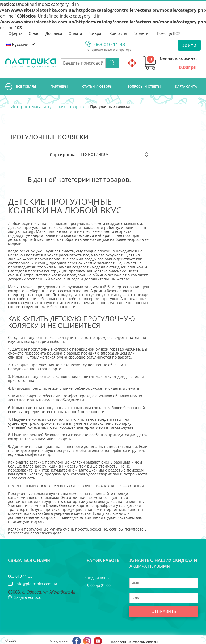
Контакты (119, 33)
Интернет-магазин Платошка (20, 636)
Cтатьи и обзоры (97, 87)
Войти (189, 45)
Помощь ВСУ (169, 33)
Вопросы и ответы (144, 87)
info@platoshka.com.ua (36, 571)
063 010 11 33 (110, 44)
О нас (34, 33)
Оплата (76, 33)
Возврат (96, 33)
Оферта (16, 33)
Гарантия (143, 33)
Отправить (164, 599)
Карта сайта (186, 87)
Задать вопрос (28, 585)
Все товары (21, 87)
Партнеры (59, 87)
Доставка (54, 33)
